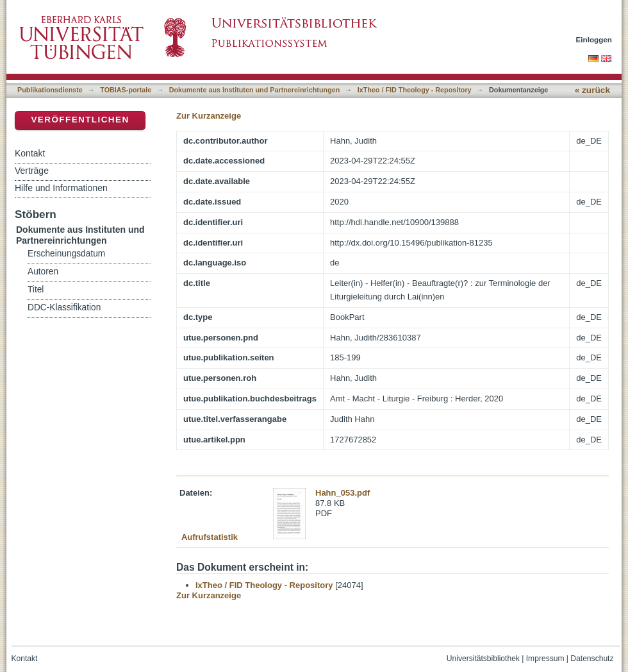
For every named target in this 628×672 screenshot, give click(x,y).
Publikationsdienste (50, 90)
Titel (36, 290)
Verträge (32, 171)
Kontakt (30, 153)
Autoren (43, 272)
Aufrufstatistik (210, 537)
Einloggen (594, 39)
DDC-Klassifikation (64, 307)
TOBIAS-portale (126, 90)
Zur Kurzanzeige (209, 116)
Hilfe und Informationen (61, 188)
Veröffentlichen (80, 120)
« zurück (592, 90)
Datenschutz (592, 659)
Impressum (545, 659)
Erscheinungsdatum (66, 254)
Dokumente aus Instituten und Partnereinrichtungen (255, 90)
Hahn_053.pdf (343, 493)
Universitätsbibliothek (483, 659)
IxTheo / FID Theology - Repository (415, 90)
